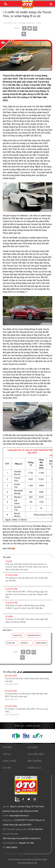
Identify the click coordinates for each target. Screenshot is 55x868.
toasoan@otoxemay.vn (19, 816)
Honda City (11, 643)
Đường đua (34, 768)
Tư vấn (7, 768)
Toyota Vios (18, 635)
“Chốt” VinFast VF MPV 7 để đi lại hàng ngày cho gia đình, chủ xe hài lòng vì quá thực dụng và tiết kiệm (27, 594)
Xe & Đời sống (12, 575)
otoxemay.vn (10, 854)
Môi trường (35, 761)
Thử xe (7, 754)
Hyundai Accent (34, 635)
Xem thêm (8, 630)
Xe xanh (9, 616)
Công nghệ (9, 761)
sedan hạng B (41, 643)
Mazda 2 (24, 643)
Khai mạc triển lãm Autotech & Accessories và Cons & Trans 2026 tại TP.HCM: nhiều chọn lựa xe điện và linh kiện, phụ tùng (27, 567)
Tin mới (9, 561)
